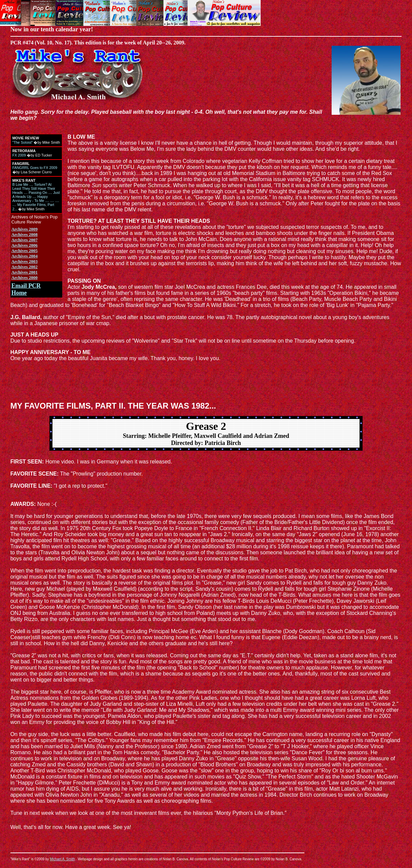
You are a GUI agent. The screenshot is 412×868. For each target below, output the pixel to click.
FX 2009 (19, 155)
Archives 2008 (25, 234)
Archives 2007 (25, 240)
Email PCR (26, 286)
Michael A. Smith (62, 859)
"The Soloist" (23, 142)
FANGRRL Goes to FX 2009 (35, 168)
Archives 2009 (25, 229)
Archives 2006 (25, 245)
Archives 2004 (25, 256)
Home (19, 293)
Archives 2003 (25, 261)
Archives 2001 (25, 272)
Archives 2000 (25, 277)
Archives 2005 (25, 251)
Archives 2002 (25, 267)
